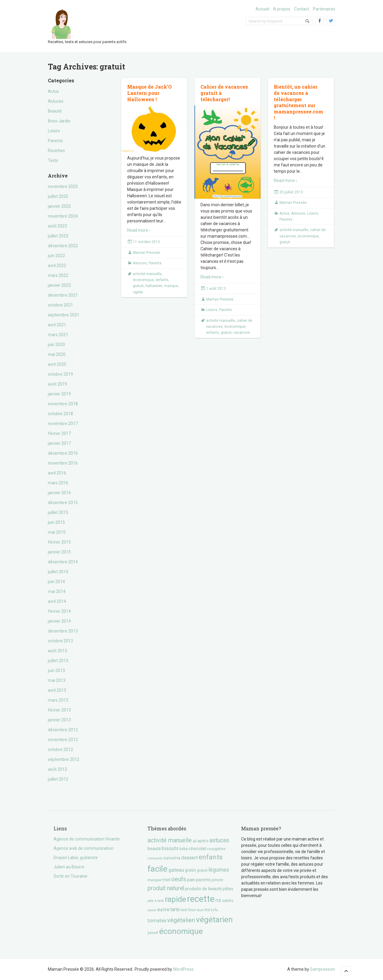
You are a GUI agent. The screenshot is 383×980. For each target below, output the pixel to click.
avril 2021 (57, 325)
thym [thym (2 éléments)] (200, 910)
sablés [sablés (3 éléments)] (228, 901)
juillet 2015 (58, 512)
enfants (162, 280)
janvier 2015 (59, 552)
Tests (53, 160)
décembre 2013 (63, 631)
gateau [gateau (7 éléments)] (176, 870)
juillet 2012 (58, 779)
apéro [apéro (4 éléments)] (203, 841)
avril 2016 (57, 473)
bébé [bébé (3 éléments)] (184, 849)
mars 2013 (58, 700)
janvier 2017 (59, 443)
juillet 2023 (58, 236)
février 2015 (59, 542)
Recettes (56, 151)
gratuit (138, 286)
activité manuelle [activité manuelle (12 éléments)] (170, 840)
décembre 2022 (63, 246)
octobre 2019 (60, 374)
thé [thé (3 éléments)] (207, 910)
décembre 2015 (63, 503)
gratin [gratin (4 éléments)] (190, 870)
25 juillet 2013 (291, 192)
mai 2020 (57, 354)
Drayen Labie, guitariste (76, 858)
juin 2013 (56, 670)
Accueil (262, 9)
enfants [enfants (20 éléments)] (211, 857)
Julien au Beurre (69, 867)
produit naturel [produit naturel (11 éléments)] (166, 888)
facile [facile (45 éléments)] (158, 869)
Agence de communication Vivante (87, 839)
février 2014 (59, 611)
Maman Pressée (146, 253)
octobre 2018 (60, 414)
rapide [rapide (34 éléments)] (175, 899)
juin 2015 (56, 522)
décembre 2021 (63, 295)
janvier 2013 (59, 720)
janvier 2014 (59, 621)
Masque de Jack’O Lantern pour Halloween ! (149, 93)
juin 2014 (56, 582)
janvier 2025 (59, 206)
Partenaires (324, 9)
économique (143, 280)
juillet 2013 (58, 661)
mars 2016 (58, 483)
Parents (55, 141)
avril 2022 (57, 266)
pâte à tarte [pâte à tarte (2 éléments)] (156, 901)
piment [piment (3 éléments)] (217, 880)
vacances (242, 333)
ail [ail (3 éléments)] (195, 841)
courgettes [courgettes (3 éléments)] (216, 849)
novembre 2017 (63, 424)
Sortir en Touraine (70, 876)
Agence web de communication (83, 848)
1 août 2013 (216, 289)
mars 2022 (58, 275)
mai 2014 (57, 591)
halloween (154, 286)
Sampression (323, 969)
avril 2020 (57, 364)
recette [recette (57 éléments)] (201, 899)
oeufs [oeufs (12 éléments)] (179, 879)
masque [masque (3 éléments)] (154, 880)
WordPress (183, 969)
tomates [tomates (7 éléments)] (157, 920)
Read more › (139, 230)
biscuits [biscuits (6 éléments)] (170, 848)
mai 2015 (57, 532)
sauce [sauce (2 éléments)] (152, 910)
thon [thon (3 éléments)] (192, 910)
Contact (302, 9)
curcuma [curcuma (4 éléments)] (172, 858)
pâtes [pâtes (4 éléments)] (228, 889)
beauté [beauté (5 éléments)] (154, 849)
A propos (282, 9)
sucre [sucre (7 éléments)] (163, 909)
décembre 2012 (63, 730)
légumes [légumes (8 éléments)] (219, 870)
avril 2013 (57, 690)
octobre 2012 (60, 750)
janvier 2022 (59, 285)
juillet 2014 (58, 572)
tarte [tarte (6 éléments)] (175, 910)
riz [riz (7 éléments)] (218, 900)
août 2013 (57, 651)
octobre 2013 (60, 641)
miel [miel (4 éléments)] (166, 880)
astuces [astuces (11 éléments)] (219, 840)
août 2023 (57, 226)
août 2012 (57, 769)
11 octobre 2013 (146, 242)
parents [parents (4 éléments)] (203, 880)
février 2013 (59, 710)
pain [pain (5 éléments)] (191, 880)
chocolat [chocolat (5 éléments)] (197, 849)
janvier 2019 (59, 394)
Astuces (56, 101)
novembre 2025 (63, 186)
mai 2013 (57, 680)
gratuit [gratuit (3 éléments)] (202, 870)
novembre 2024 (63, 216)
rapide (138, 292)
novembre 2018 (63, 404)
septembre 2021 (64, 315)
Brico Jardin (59, 121)
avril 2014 (57, 601)
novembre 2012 (63, 740)
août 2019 (57, 384)
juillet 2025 (58, 196)
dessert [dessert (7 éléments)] (189, 858)
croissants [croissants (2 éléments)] (155, 858)
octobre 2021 (60, 305)
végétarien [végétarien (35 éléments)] (214, 919)
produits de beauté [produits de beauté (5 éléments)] (203, 889)
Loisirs (54, 131)
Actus (53, 91)
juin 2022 (56, 256)
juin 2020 (56, 345)
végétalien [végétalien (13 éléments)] (181, 920)
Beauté (55, 111)
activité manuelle (147, 274)
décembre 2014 (63, 562)
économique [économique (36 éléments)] (181, 931)
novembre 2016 (63, 463)
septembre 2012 (64, 759)
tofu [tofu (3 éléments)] (215, 910)
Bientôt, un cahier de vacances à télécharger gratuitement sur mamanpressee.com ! (298, 102)
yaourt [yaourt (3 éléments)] (153, 933)
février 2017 (59, 433)
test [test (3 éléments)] (184, 910)
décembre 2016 (63, 453)
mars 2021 (58, 335)
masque (171, 286)
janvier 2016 (59, 493)
